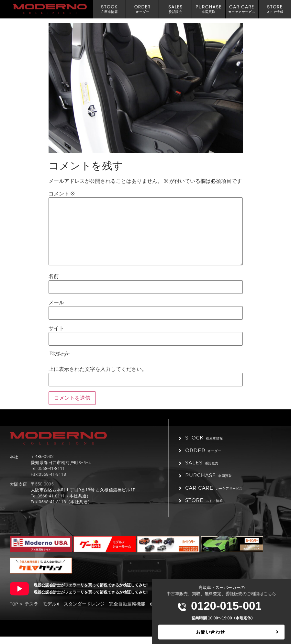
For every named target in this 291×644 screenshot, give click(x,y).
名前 (54, 276)
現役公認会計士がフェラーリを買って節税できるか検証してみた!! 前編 (97, 593)
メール (56, 303)
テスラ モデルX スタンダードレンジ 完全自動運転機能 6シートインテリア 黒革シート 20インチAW (135, 611)
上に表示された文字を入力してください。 (98, 369)
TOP (14, 611)
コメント (62, 194)
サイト (56, 328)
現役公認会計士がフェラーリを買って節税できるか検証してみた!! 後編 (97, 600)
